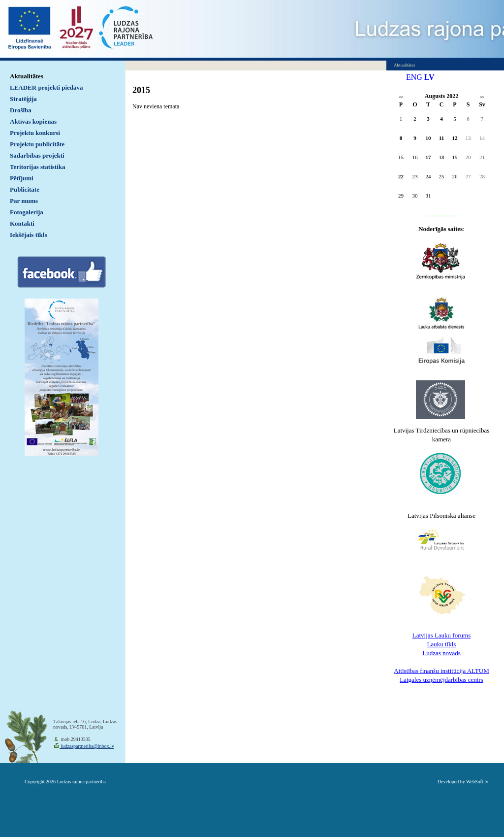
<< (401, 97)
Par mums (24, 201)
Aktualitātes (27, 76)
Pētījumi (22, 178)
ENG (414, 77)
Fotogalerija (27, 212)
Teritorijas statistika (38, 167)
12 (455, 138)
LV (429, 77)
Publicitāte (25, 189)
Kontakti (22, 223)
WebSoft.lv (477, 782)
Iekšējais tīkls (28, 235)
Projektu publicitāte (37, 144)
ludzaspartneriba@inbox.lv (87, 746)
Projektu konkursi (35, 133)
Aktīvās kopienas (33, 121)
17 (428, 157)
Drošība (21, 110)
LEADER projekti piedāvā (47, 87)
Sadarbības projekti (37, 155)
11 (441, 138)
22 (401, 176)
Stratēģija (23, 99)
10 (428, 138)
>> (482, 97)
